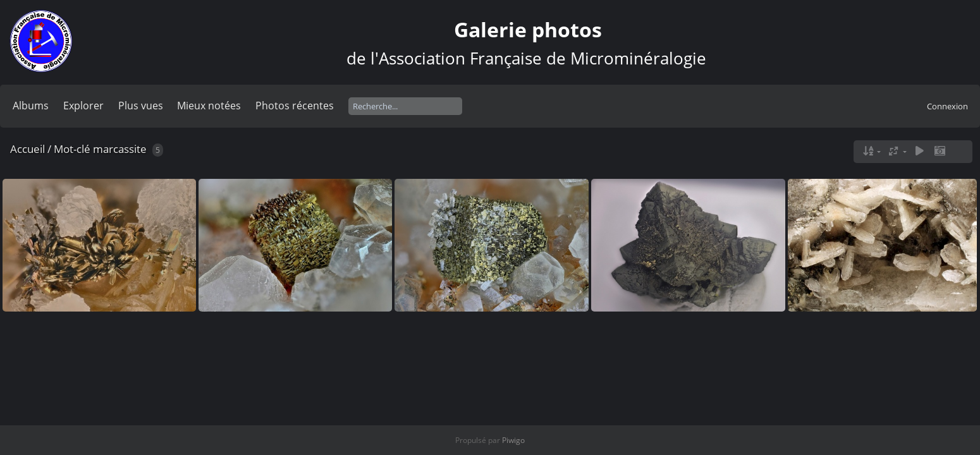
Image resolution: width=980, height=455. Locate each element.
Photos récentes (295, 106)
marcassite (120, 149)
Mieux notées (209, 106)
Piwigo (513, 440)
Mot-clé (72, 149)
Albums (31, 106)
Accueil (28, 149)
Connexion (947, 106)
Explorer (83, 106)
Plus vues (141, 106)
